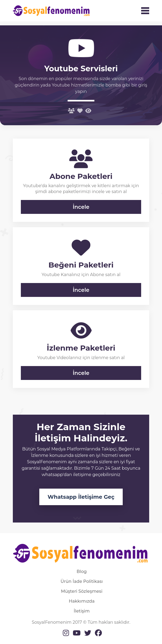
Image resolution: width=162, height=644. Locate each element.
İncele (81, 207)
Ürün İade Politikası (82, 581)
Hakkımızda (82, 601)
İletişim (82, 611)
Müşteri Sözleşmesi (82, 591)
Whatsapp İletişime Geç (81, 497)
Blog (82, 572)
